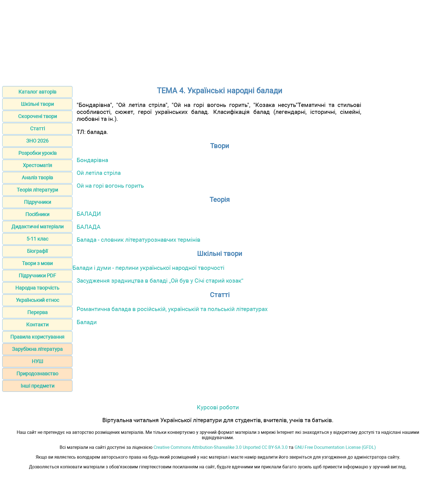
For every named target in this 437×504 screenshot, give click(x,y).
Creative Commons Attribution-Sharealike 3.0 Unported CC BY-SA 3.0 (221, 447)
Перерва (37, 312)
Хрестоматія (37, 165)
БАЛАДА (89, 227)
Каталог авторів (37, 92)
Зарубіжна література (37, 349)
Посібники (37, 214)
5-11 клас (37, 239)
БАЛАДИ (89, 214)
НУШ (37, 361)
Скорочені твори (37, 116)
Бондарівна (92, 160)
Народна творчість (37, 288)
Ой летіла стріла (99, 173)
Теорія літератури (37, 190)
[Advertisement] (219, 41)
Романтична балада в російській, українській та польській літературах (172, 309)
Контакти (37, 325)
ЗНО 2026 (37, 141)
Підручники (37, 202)
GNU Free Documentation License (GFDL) (335, 447)
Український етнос (37, 300)
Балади (87, 322)
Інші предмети (37, 386)
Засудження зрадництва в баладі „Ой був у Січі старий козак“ (160, 281)
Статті (37, 129)
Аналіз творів (37, 178)
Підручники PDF (37, 276)
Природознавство (37, 374)
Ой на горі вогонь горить (110, 186)
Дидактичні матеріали (37, 227)
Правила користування (37, 337)
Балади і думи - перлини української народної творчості (148, 268)
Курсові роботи (218, 407)
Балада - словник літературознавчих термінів (139, 240)
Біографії (37, 251)
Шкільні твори (37, 104)
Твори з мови (37, 263)
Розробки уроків (37, 153)
